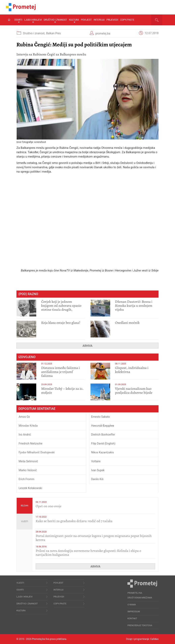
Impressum (134, 612)
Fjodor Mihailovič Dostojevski (37, 452)
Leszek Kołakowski (30, 488)
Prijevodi (112, 20)
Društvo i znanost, (34, 33)
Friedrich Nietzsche (31, 443)
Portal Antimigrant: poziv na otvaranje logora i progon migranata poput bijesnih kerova (94, 538)
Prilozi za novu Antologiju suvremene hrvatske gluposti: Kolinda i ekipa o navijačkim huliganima (88, 553)
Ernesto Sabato (101, 417)
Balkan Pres (54, 33)
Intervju (99, 20)
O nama (132, 605)
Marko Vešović (28, 470)
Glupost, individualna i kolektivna (132, 370)
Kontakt (132, 619)
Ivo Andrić (25, 435)
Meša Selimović (28, 461)
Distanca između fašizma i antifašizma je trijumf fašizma (61, 372)
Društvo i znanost (55, 21)
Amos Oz (24, 417)
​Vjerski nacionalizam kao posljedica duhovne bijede (134, 391)
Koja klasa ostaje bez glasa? (61, 323)
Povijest (86, 20)
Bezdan (25, 506)
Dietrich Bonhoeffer (103, 435)
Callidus (154, 639)
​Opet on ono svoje (49, 506)
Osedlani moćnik (127, 323)
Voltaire (96, 461)
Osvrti (18, 21)
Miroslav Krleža (28, 426)
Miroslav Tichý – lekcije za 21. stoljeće (62, 391)
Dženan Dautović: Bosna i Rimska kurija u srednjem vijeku (134, 306)
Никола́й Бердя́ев (103, 426)
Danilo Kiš (97, 479)
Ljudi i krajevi (33, 21)
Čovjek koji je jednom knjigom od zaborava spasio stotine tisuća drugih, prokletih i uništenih (61, 308)
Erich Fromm (26, 479)
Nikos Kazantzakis (103, 452)
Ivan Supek (98, 470)
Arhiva (88, 346)
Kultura (74, 21)
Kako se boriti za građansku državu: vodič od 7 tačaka (74, 521)
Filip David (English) (103, 443)
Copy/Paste (127, 20)
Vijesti (25, 521)
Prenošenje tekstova (140, 625)
